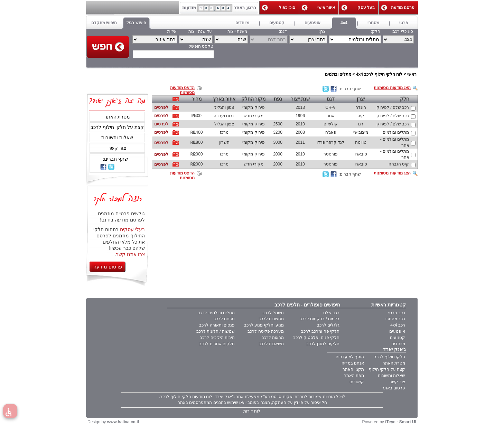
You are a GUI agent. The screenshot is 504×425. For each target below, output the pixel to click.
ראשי (412, 74)
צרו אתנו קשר (130, 254)
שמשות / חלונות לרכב (216, 331)
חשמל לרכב (273, 313)
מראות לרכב (273, 338)
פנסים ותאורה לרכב (217, 325)
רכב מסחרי (395, 319)
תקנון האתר (353, 369)
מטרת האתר (117, 117)
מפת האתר (354, 376)
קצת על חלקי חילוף (387, 369)
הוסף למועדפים (350, 357)
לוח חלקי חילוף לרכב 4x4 (379, 74)
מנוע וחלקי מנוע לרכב (264, 325)
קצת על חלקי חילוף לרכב (117, 127)
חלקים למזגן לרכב (323, 344)
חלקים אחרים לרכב (217, 344)
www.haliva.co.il (123, 422)
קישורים (357, 382)
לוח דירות (252, 411)
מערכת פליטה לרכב (266, 331)
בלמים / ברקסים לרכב (320, 319)
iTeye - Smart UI (401, 422)
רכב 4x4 (398, 325)
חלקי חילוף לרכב (390, 357)
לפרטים (161, 107)
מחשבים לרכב (271, 319)
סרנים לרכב (224, 319)
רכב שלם (331, 313)
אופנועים (397, 331)
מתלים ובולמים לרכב (216, 313)
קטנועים (398, 338)
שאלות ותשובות (117, 138)
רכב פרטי (397, 313)
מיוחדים (398, 344)
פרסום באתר (394, 388)
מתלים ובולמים (338, 74)
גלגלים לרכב (328, 325)
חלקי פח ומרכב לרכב (320, 331)
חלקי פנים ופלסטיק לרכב (316, 338)
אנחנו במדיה (353, 363)
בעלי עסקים (132, 229)
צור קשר (117, 148)
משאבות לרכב (271, 344)
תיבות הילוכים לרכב (217, 338)
